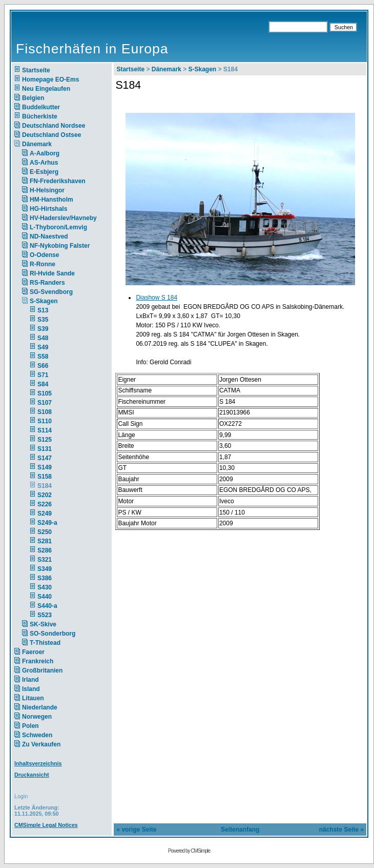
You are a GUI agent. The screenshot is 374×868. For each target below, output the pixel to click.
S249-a (47, 523)
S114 (45, 430)
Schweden (37, 735)
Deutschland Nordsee (54, 126)
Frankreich (38, 661)
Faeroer (33, 652)
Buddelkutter (41, 107)
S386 (45, 578)
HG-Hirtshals (48, 209)
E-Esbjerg (44, 172)
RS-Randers (47, 283)
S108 (45, 412)
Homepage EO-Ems (50, 80)
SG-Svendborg (51, 292)
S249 (45, 514)
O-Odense (44, 255)
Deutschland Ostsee (51, 135)
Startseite (36, 70)
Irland (30, 680)
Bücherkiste (40, 116)
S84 (43, 384)
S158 (45, 477)
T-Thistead (45, 643)
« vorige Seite (136, 830)
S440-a (47, 606)
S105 (45, 393)
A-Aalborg (45, 153)
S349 (45, 569)
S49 (43, 347)
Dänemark (37, 144)
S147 (45, 458)
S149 (45, 467)
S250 (45, 532)
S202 (45, 495)
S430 (45, 587)
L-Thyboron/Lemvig (58, 227)
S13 (43, 310)
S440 (45, 597)
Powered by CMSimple (189, 851)
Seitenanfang (240, 830)
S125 (45, 440)
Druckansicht (32, 775)
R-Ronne (43, 264)
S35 (43, 320)
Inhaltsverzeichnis (38, 763)
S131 (45, 449)
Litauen (33, 698)
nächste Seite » (341, 830)
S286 (45, 550)
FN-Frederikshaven (58, 181)
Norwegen (37, 717)
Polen (30, 726)
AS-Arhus (44, 163)
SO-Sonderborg (53, 634)
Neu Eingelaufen (46, 89)
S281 (45, 541)
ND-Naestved (49, 236)
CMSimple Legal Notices (46, 825)
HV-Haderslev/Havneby (63, 218)
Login (21, 796)
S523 (45, 615)
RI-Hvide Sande (52, 273)
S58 (43, 357)
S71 (43, 375)
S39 (43, 329)
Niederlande (46, 707)
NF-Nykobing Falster (60, 246)
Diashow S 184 (157, 298)
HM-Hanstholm (51, 200)
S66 (43, 366)
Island (31, 689)
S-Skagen (44, 301)
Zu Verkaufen (41, 744)
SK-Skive (43, 624)
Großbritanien (42, 670)
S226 (45, 504)
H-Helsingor (47, 190)
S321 (45, 560)
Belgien (33, 98)
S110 (45, 421)
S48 (43, 338)
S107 (45, 403)
